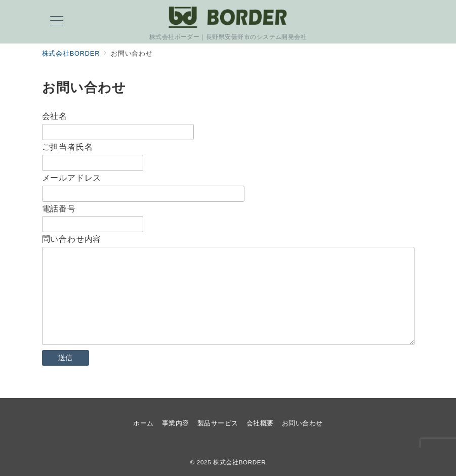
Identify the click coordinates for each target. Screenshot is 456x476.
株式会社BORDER (239, 462)
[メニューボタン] (57, 22)
